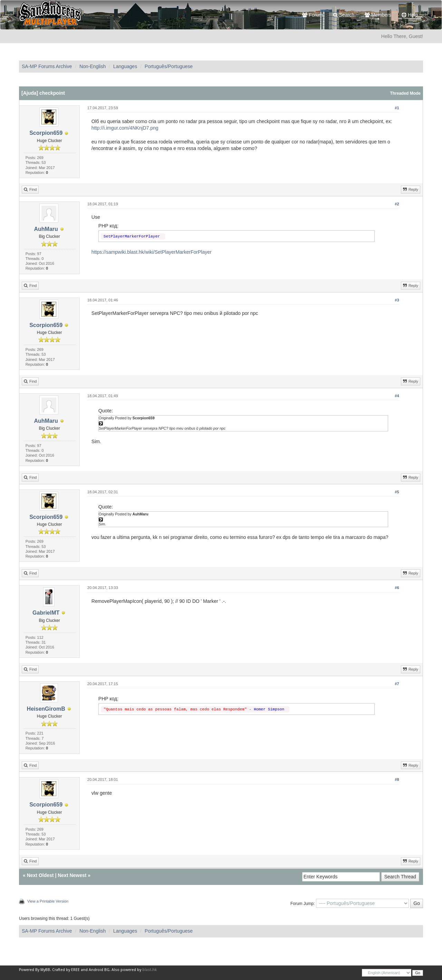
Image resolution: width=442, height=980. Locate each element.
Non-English (93, 66)
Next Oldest (40, 875)
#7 (397, 684)
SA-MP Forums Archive (47, 66)
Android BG (99, 970)
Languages (125, 66)
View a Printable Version (48, 901)
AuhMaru (46, 229)
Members (378, 15)
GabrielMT (46, 613)
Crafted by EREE (66, 970)
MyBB (45, 970)
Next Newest (72, 875)
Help (410, 15)
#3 (397, 300)
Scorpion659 (46, 133)
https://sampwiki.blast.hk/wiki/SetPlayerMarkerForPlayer (152, 252)
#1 (397, 108)
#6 (397, 588)
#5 (397, 492)
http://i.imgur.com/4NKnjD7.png (125, 128)
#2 (397, 204)
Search (344, 15)
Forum (312, 15)
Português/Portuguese (169, 66)
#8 (397, 780)
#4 (397, 396)
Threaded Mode (405, 93)
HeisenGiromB (46, 709)
